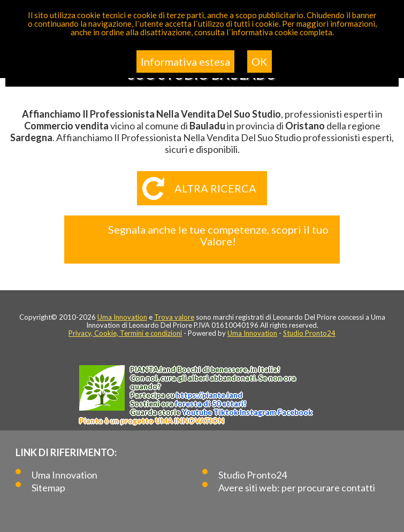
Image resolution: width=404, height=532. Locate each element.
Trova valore (174, 317)
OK (260, 61)
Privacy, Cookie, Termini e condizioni (125, 333)
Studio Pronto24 (309, 333)
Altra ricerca (215, 188)
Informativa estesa (185, 61)
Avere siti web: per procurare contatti (297, 488)
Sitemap (48, 488)
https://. (209, 395)
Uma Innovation (122, 317)
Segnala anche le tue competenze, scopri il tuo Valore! (218, 235)
